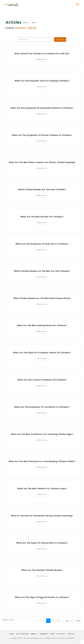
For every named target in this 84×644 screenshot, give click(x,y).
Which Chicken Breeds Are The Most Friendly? (42, 189)
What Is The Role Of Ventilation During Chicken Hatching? (42, 516)
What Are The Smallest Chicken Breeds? (42, 570)
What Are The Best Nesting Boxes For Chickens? (42, 325)
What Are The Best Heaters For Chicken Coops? (42, 488)
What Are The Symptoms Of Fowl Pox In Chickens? (42, 244)
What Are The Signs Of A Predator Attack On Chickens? (42, 353)
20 (67, 621)
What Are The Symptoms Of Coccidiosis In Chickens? (42, 407)
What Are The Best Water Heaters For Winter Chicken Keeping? (42, 162)
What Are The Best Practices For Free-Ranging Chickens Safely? (42, 461)
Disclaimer (71, 638)
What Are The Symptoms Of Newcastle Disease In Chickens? (42, 108)
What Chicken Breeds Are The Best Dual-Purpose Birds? (42, 298)
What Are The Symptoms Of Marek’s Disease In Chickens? (42, 135)
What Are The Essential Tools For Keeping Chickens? (42, 81)
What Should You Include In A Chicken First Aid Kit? (42, 54)
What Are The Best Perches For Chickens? (42, 217)
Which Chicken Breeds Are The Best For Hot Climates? (42, 271)
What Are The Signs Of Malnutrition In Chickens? (42, 543)
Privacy (63, 638)
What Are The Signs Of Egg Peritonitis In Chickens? (42, 597)
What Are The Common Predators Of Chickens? (42, 380)
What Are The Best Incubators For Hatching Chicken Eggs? (42, 434)
